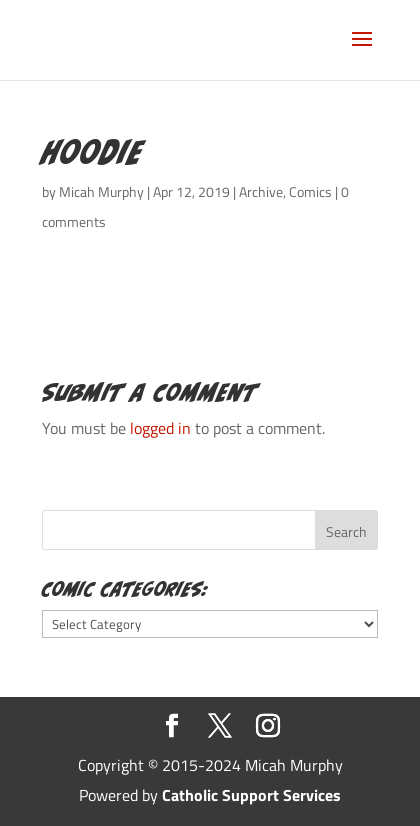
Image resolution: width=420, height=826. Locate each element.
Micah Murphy (101, 191)
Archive (261, 191)
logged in (160, 428)
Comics (310, 191)
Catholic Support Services (251, 795)
